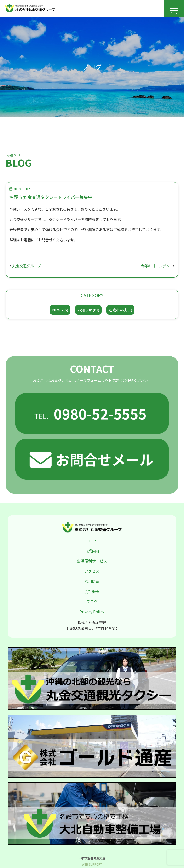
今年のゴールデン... (156, 266)
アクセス (92, 571)
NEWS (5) (60, 310)
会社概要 (92, 591)
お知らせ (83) (88, 310)
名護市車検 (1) (120, 310)
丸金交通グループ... (28, 266)
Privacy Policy (92, 612)
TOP (92, 541)
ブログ (92, 601)
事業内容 (92, 551)
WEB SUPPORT (92, 864)
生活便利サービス (92, 561)
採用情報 (92, 581)
